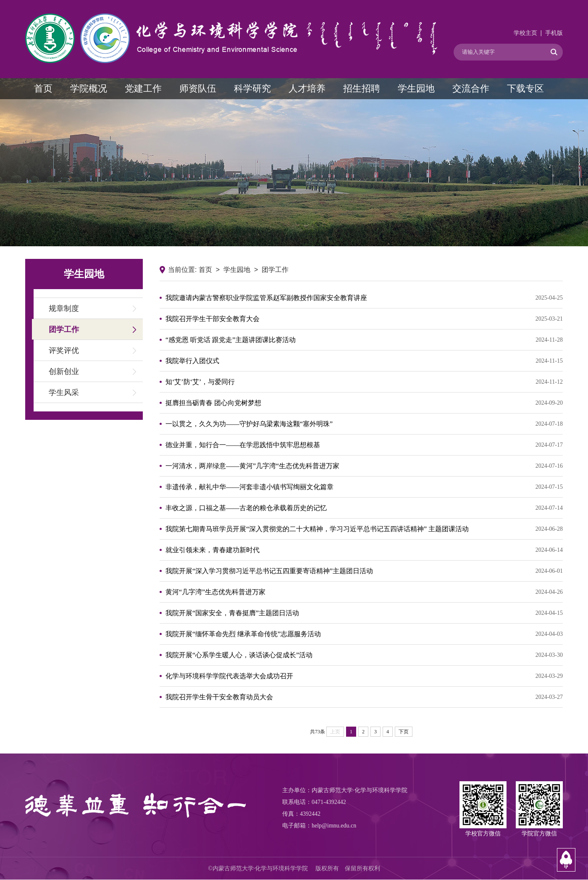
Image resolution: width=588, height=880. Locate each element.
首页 (43, 88)
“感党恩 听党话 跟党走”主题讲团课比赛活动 (364, 340)
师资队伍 (198, 88)
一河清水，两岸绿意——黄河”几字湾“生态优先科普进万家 (364, 466)
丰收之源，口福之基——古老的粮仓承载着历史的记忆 (364, 508)
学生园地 (416, 88)
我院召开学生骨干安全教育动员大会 (364, 697)
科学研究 (252, 88)
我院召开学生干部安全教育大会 (364, 319)
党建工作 (143, 88)
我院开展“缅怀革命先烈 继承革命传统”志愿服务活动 (364, 634)
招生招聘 (362, 88)
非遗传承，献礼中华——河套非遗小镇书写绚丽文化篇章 (364, 487)
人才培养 (307, 88)
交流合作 (471, 88)
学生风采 (64, 393)
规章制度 (64, 308)
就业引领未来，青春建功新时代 (364, 550)
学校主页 (525, 33)
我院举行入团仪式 (364, 361)
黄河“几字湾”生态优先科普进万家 (364, 592)
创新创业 (64, 371)
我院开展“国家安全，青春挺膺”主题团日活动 (364, 613)
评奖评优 (64, 350)
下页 (404, 732)
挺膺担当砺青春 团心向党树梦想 (364, 403)
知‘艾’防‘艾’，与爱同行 (364, 382)
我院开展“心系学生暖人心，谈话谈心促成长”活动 (364, 655)
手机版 (554, 33)
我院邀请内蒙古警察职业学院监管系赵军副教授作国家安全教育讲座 (364, 298)
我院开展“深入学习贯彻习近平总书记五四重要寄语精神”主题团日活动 (364, 571)
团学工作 (64, 329)
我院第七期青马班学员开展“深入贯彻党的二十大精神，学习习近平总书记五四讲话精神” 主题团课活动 (364, 529)
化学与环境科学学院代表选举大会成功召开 (364, 676)
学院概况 (89, 88)
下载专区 (525, 88)
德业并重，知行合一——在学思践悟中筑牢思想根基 (364, 445)
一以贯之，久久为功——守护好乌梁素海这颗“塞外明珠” (364, 424)
